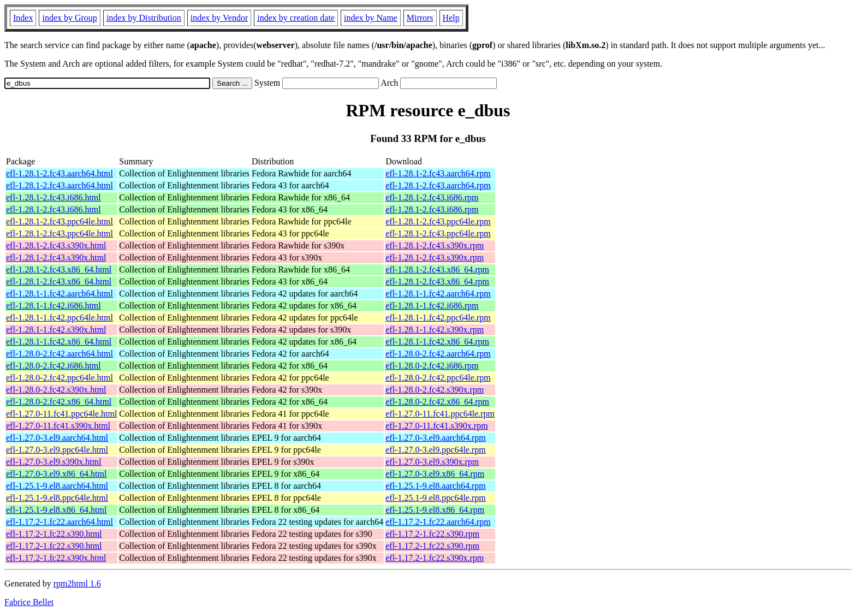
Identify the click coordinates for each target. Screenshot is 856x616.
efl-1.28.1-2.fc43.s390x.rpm (435, 245)
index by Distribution (144, 18)
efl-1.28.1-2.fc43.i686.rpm (432, 197)
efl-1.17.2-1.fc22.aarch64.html (60, 522)
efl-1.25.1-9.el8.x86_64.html (56, 510)
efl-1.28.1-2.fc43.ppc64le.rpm (438, 221)
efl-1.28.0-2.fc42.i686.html (53, 366)
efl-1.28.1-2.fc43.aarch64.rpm (438, 173)
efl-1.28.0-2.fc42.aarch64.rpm (438, 354)
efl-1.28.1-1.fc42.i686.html (53, 306)
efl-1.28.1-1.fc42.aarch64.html (60, 294)
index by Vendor (219, 18)
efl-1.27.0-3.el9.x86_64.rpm (435, 474)
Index (23, 18)
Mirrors (420, 18)
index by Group (69, 18)
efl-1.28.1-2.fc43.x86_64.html (59, 269)
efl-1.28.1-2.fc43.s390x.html (56, 245)
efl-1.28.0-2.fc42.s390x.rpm (435, 390)
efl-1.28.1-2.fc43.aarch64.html (60, 173)
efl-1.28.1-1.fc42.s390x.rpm (435, 330)
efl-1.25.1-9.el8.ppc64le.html (57, 498)
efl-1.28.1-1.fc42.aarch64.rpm (438, 294)
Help (451, 18)
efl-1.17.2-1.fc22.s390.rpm (432, 534)
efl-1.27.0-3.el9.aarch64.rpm (435, 438)
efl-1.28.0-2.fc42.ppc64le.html (60, 378)
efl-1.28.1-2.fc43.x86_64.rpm (437, 269)
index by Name (371, 18)
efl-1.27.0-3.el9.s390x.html (54, 462)
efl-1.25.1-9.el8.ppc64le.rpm (436, 498)
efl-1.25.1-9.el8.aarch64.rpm (435, 486)
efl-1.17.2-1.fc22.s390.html (54, 534)
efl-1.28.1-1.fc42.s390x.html (56, 330)
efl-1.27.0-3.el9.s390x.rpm (432, 462)
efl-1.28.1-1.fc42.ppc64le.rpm (438, 318)
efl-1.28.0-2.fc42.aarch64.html (60, 354)
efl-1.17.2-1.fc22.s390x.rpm (435, 558)
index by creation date (296, 18)
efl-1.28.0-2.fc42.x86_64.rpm (437, 402)
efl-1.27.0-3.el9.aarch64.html (57, 438)
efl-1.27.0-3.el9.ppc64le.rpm (436, 450)
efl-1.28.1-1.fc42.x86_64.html (59, 342)
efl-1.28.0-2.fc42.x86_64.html (59, 402)
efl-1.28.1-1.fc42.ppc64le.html (60, 318)
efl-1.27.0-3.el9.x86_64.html (56, 474)
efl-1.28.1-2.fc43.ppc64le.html (60, 221)
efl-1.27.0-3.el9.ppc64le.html (57, 450)
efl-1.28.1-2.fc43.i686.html (53, 197)
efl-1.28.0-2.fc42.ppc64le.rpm (438, 378)
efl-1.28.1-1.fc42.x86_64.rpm (437, 342)
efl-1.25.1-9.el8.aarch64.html (57, 486)
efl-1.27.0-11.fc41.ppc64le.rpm (440, 414)
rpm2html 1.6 (77, 584)
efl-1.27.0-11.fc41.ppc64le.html (61, 414)
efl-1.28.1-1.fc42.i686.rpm (432, 306)
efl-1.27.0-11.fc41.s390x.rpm (436, 426)
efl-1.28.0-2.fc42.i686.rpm (432, 366)
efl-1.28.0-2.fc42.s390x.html (56, 390)
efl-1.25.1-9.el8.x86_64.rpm (435, 510)
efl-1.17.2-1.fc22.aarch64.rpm (438, 522)
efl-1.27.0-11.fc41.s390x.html (58, 426)
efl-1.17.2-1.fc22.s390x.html (56, 558)
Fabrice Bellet (29, 602)
